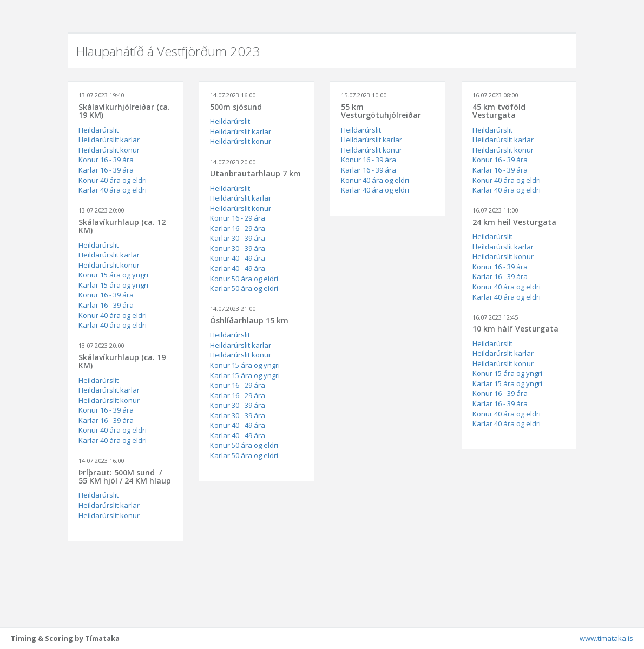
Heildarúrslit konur (109, 150)
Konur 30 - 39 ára (238, 248)
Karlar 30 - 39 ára (238, 238)
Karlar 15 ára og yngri (113, 285)
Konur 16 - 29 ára (238, 218)
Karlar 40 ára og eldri (113, 190)
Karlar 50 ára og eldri (244, 288)
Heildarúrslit (98, 130)
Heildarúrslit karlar (109, 140)
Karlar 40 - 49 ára (238, 268)
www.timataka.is (606, 638)
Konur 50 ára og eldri (244, 279)
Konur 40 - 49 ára (238, 258)
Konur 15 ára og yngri (113, 275)
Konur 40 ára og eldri (113, 180)
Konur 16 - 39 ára (106, 160)
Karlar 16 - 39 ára (106, 170)
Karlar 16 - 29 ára (238, 228)
